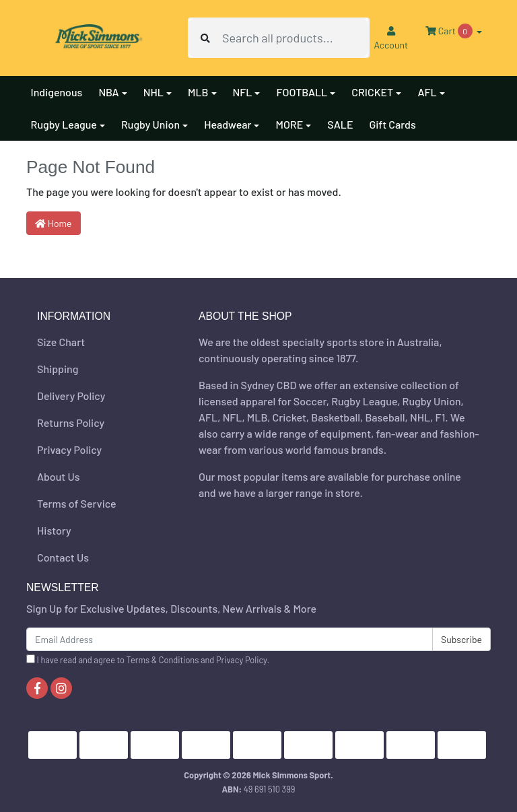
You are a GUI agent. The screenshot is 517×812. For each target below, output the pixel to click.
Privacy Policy (69, 449)
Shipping (58, 369)
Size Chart (61, 342)
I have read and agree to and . (148, 660)
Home (54, 223)
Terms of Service (77, 503)
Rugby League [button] (64, 124)
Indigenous (57, 92)
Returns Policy (71, 422)
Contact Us (63, 557)
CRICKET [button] (372, 92)
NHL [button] (153, 92)
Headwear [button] (228, 124)
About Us (58, 476)
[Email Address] (230, 639)
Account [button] (391, 38)
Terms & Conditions (163, 660)
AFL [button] (427, 92)
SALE (340, 124)
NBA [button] (108, 92)
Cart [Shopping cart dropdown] (450, 31)
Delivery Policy (71, 396)
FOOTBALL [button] (302, 92)
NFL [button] (243, 92)
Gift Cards (392, 124)
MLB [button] (198, 92)
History (54, 530)
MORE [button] (289, 124)
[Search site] (205, 38)
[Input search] (295, 38)
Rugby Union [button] (150, 124)
